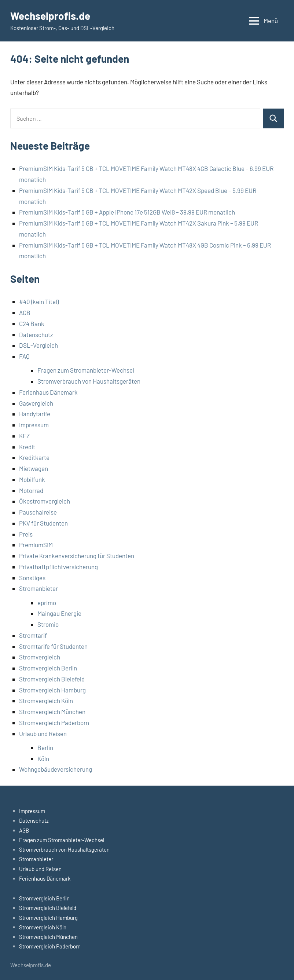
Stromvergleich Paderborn (54, 723)
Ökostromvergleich (45, 501)
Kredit (27, 447)
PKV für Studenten (43, 523)
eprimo (47, 603)
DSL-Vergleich (38, 345)
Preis (26, 534)
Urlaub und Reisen (43, 734)
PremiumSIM (36, 545)
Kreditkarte (34, 457)
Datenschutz (36, 334)
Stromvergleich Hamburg (52, 690)
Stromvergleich (40, 657)
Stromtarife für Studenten (53, 646)
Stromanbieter (38, 588)
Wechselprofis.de (50, 16)
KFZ (24, 436)
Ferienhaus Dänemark (48, 392)
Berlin (45, 747)
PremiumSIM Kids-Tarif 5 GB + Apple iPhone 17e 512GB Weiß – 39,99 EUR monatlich (127, 212)
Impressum (34, 425)
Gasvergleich (36, 403)
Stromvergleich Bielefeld (52, 679)
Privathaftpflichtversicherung (58, 567)
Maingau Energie (59, 613)
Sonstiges (32, 578)
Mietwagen (34, 468)
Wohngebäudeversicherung (56, 769)
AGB (25, 312)
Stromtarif (33, 635)
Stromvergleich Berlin (48, 668)
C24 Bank (32, 323)
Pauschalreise (38, 512)
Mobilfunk (32, 479)
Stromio (48, 624)
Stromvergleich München (52, 712)
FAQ (24, 356)
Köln (43, 758)
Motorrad (31, 490)
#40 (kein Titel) (39, 301)
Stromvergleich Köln (46, 701)
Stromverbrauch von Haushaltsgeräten (89, 381)
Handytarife (35, 414)
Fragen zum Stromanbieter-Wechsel (86, 370)
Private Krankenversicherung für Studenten (77, 556)
